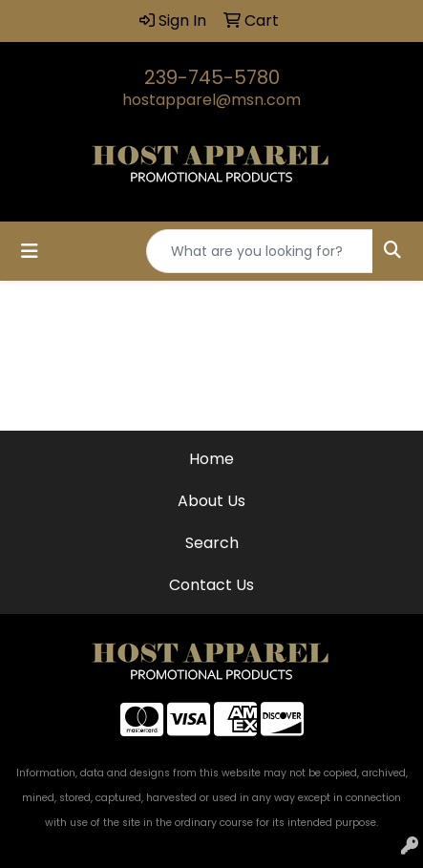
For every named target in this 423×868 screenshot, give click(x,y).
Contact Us (211, 585)
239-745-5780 (212, 77)
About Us (211, 501)
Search (212, 543)
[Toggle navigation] (30, 251)
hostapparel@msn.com (211, 100)
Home (211, 459)
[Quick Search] (260, 251)
